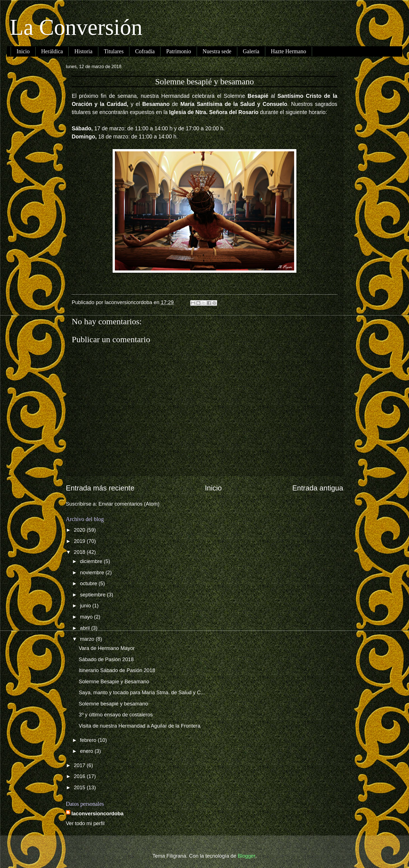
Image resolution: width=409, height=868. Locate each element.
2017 (80, 765)
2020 (80, 530)
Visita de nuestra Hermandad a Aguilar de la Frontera (140, 726)
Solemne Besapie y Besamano (114, 681)
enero (87, 751)
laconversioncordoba (97, 813)
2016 (80, 776)
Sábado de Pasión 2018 (106, 659)
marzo (88, 639)
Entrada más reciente (100, 488)
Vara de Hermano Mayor (107, 648)
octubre (89, 583)
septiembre (94, 595)
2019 (80, 541)
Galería (251, 51)
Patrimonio (179, 51)
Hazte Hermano (289, 51)
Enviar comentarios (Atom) (129, 504)
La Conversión (76, 27)
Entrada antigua (318, 488)
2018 (80, 552)
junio (86, 606)
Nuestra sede (217, 51)
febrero (89, 740)
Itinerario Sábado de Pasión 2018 (117, 670)
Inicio (23, 51)
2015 (80, 787)
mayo (87, 617)
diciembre (92, 561)
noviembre (93, 572)
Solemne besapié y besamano (113, 704)
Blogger (247, 856)
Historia (83, 51)
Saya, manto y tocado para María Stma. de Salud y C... (142, 692)
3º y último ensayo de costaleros (116, 715)
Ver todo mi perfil (85, 823)
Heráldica (52, 51)
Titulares (114, 51)
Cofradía (145, 51)
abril (86, 628)
